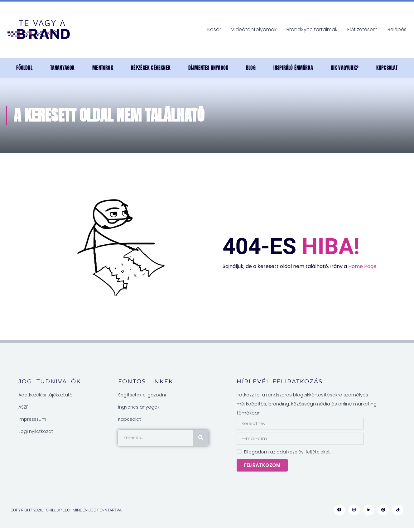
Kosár (214, 29)
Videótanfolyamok (254, 29)
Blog (251, 68)
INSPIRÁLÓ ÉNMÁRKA (293, 68)
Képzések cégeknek (151, 68)
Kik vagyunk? (345, 68)
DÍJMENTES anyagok (208, 68)
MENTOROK (103, 68)
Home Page (362, 266)
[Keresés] (201, 438)
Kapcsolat (387, 68)
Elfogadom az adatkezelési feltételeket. (287, 452)
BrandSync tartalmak (312, 29)
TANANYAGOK (63, 68)
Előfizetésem (362, 29)
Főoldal (24, 68)
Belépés (397, 29)
